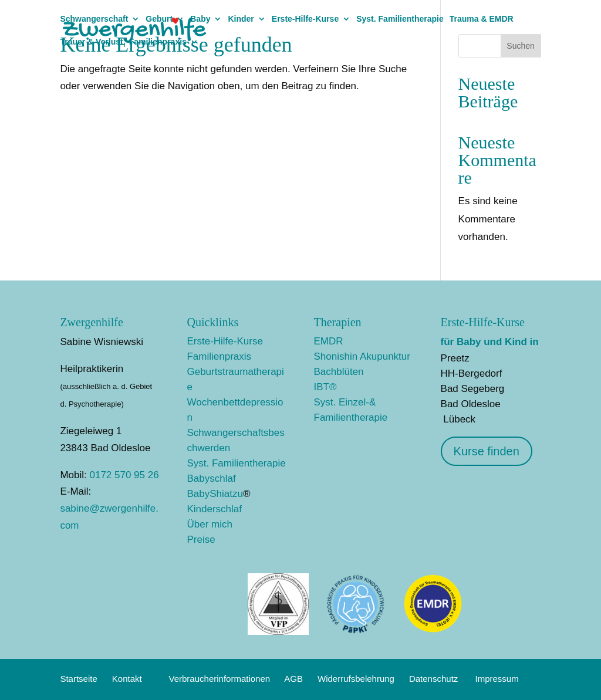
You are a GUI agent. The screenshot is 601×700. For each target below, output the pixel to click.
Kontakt (127, 679)
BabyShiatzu (215, 494)
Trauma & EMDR (482, 19)
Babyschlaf (211, 478)
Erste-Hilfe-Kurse (305, 19)
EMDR (329, 341)
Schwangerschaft (94, 19)
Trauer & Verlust (91, 42)
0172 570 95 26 (124, 475)
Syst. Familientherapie (400, 19)
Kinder (241, 19)
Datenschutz (433, 679)
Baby (200, 19)
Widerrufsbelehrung (356, 679)
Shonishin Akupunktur (362, 356)
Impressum (497, 679)
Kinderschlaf (214, 509)
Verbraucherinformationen (220, 679)
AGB (293, 679)
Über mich (209, 524)
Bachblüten (339, 372)
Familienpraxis (158, 42)
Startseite (78, 679)
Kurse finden (487, 451)
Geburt (159, 19)
